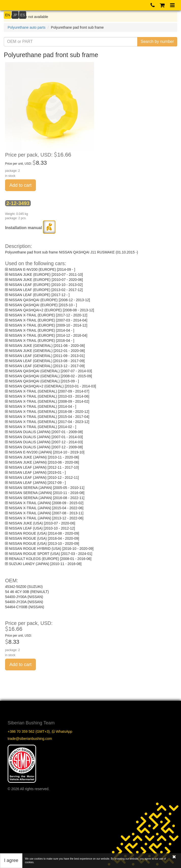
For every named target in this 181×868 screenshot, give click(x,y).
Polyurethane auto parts (27, 27)
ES (23, 15)
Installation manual (30, 228)
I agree (11, 860)
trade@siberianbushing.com (30, 739)
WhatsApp (62, 731)
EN (7, 15)
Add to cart (20, 185)
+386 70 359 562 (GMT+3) (29, 731)
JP (15, 15)
